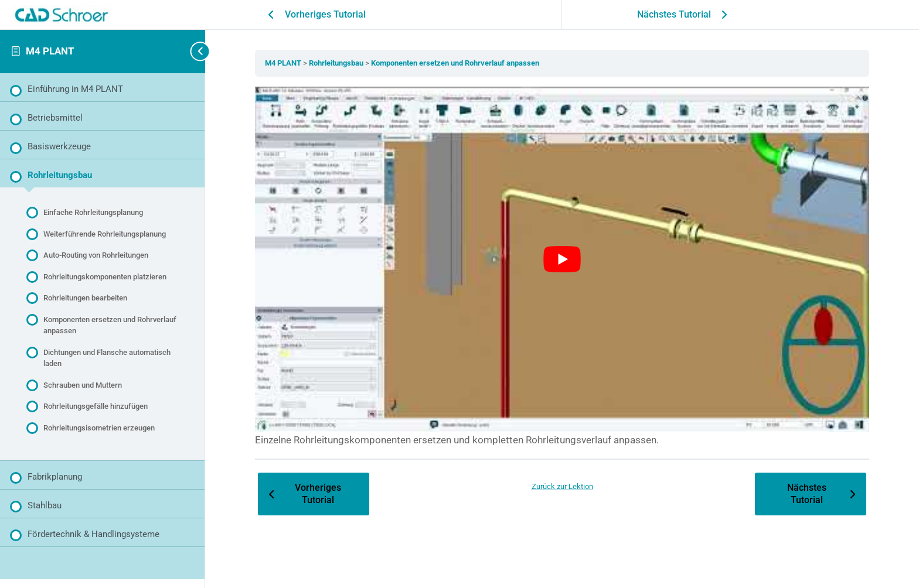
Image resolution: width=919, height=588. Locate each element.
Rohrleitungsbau (337, 63)
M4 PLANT (50, 51)
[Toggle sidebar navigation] (188, 51)
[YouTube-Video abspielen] (562, 259)
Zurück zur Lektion (562, 486)
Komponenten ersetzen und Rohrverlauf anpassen (455, 63)
